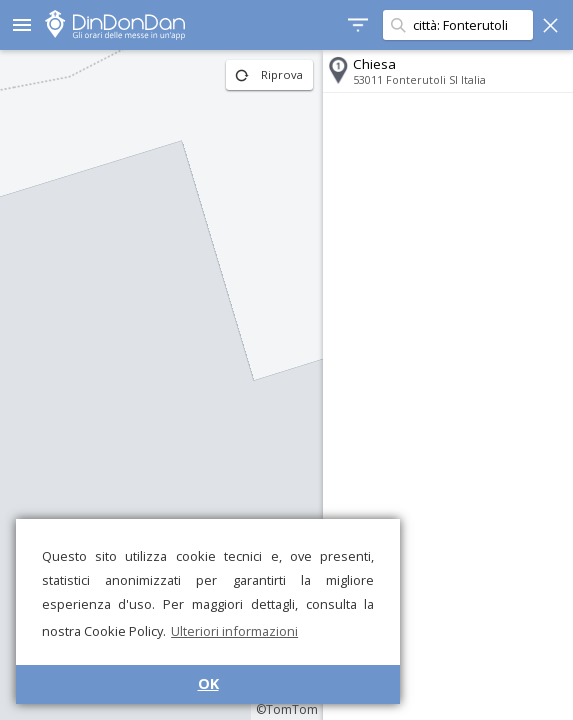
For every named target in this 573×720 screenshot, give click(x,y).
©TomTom (287, 709)
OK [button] (208, 683)
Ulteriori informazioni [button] (234, 631)
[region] (161, 385)
